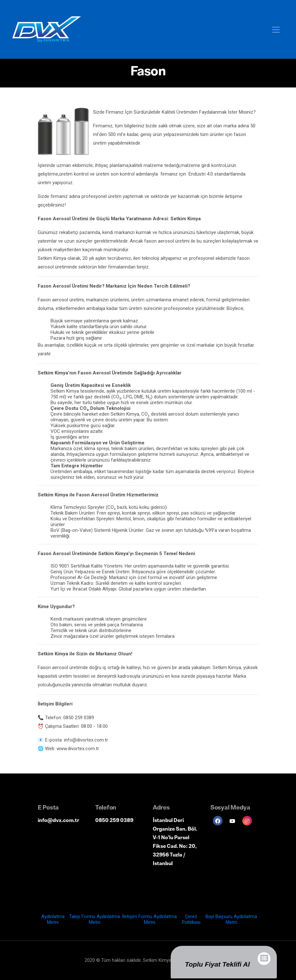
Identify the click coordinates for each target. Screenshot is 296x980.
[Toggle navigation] (276, 29)
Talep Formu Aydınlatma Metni (94, 919)
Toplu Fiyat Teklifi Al (217, 964)
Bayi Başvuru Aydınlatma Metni (231, 919)
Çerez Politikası (191, 919)
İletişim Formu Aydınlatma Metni (149, 919)
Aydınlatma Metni (53, 919)
